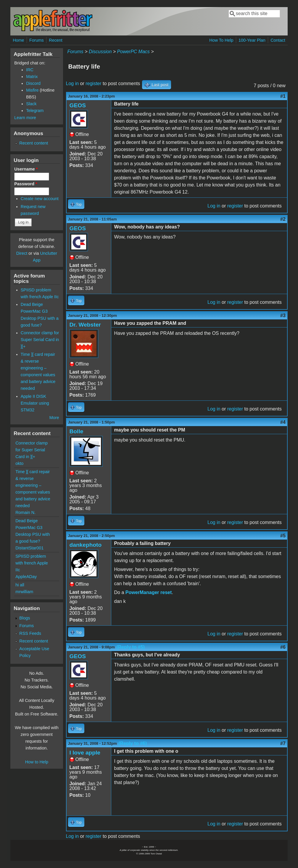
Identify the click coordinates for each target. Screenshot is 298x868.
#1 (283, 96)
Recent (56, 40)
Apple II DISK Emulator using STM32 (35, 403)
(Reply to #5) (131, 647)
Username (26, 169)
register (93, 83)
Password (26, 184)
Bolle (76, 431)
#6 (283, 647)
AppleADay (26, 577)
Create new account (40, 199)
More (54, 418)
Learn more (25, 118)
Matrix (32, 77)
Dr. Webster (85, 325)
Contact (278, 40)
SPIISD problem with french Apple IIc (32, 563)
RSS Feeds (30, 633)
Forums (37, 40)
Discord (33, 83)
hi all (20, 585)
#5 (283, 536)
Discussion (100, 52)
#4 (283, 422)
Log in (73, 83)
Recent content (34, 143)
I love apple (85, 753)
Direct (22, 253)
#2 (283, 219)
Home (18, 40)
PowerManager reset (149, 592)
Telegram (35, 111)
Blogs (25, 618)
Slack (31, 104)
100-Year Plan (252, 40)
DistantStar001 (29, 548)
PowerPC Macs (133, 52)
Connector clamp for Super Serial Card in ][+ (40, 340)
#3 (283, 315)
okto (19, 463)
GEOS (78, 105)
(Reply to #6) (133, 743)
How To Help (221, 40)
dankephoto (86, 545)
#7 (283, 743)
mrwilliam (24, 592)
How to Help (37, 762)
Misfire (32, 90)
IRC (30, 70)
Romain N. (25, 512)
